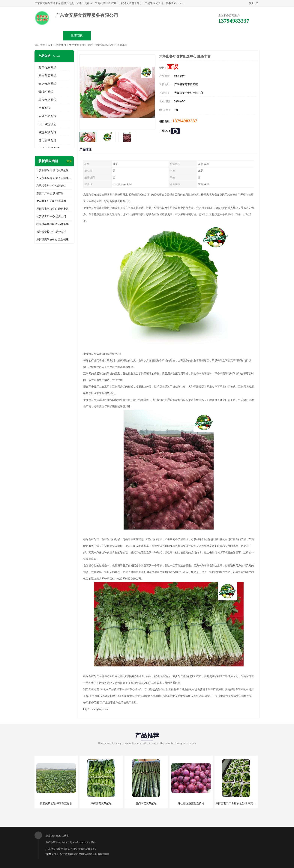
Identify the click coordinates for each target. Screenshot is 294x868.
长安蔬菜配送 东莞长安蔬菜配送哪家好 (54, 178)
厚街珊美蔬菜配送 (101, 803)
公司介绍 (133, 36)
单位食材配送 (47, 100)
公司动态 (161, 36)
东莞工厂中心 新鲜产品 (50, 193)
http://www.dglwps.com (96, 709)
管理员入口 (91, 854)
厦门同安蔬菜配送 (146, 803)
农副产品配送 (47, 116)
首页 (50, 45)
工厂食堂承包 (47, 124)
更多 (69, 161)
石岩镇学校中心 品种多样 (51, 232)
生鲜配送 (44, 108)
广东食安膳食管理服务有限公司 (63, 849)
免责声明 (79, 854)
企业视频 (105, 36)
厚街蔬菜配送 (47, 76)
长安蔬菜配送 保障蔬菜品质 (56, 803)
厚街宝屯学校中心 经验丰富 (52, 209)
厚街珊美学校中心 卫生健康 (52, 239)
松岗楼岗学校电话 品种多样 (52, 224)
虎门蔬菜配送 (47, 140)
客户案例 (189, 36)
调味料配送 (46, 92)
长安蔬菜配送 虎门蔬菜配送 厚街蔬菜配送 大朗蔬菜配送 (54, 170)
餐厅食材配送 (77, 45)
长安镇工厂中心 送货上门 (51, 216)
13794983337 (185, 121)
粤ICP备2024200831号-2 (83, 842)
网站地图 (103, 854)
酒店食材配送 (47, 84)
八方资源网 (66, 854)
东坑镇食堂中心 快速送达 (51, 186)
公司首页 (49, 36)
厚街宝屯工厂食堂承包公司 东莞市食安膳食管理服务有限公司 (251, 803)
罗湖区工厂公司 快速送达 (51, 201)
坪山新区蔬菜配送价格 (191, 803)
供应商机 (77, 36)
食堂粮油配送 (47, 132)
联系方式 (217, 36)
